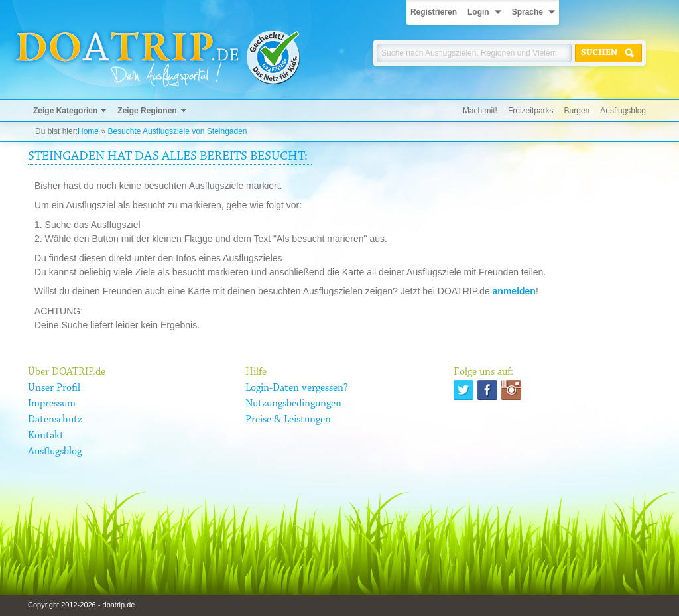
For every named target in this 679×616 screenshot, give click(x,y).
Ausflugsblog (623, 111)
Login (478, 12)
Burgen (577, 111)
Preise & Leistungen (288, 420)
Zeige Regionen (147, 111)
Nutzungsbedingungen (293, 404)
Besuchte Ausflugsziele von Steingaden (177, 131)
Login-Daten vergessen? (297, 388)
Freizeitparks (531, 111)
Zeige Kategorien (65, 111)
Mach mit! (480, 111)
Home (88, 131)
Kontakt (46, 436)
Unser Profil (54, 388)
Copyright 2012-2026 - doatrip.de (81, 605)
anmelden (514, 291)
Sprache (527, 12)
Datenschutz (55, 420)
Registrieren (434, 12)
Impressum (52, 404)
